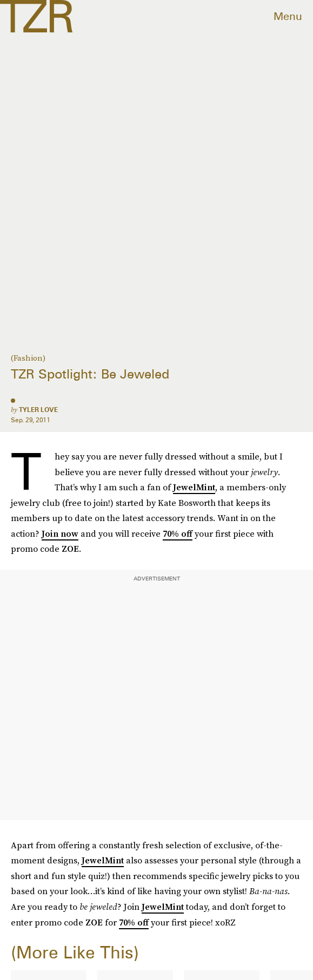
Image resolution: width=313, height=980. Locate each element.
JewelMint (194, 487)
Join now (60, 533)
